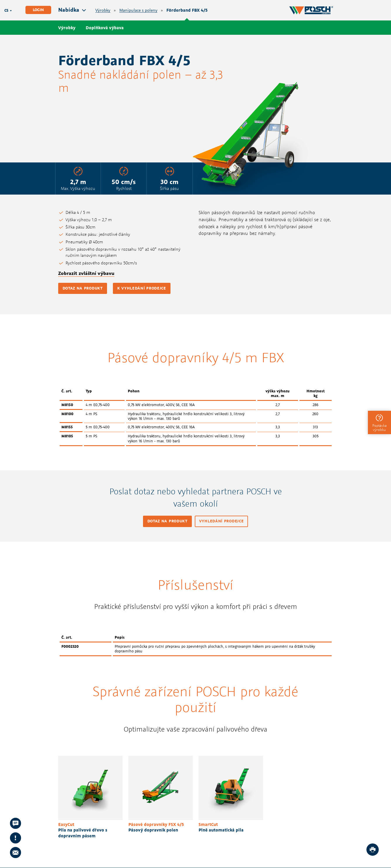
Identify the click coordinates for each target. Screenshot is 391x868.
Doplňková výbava (105, 28)
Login (38, 10)
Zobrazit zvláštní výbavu (86, 273)
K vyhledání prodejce (142, 288)
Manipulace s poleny (138, 10)
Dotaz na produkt (83, 288)
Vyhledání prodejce (222, 521)
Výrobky (103, 10)
